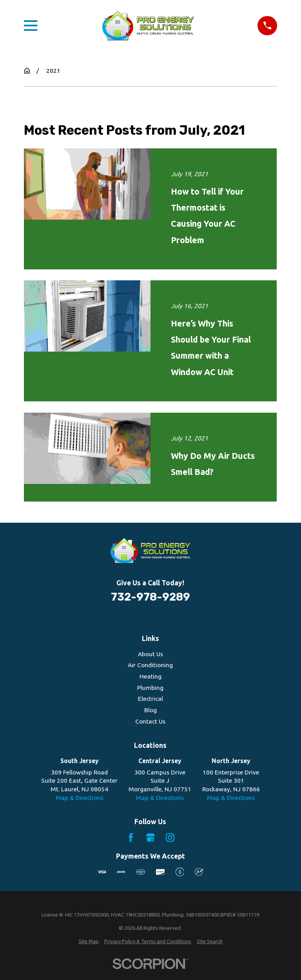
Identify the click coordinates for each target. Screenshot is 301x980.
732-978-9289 (150, 597)
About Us (150, 654)
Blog (150, 710)
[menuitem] (89, 941)
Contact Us (150, 721)
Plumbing (150, 688)
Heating (150, 676)
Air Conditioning (150, 665)
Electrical (150, 698)
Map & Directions (80, 798)
